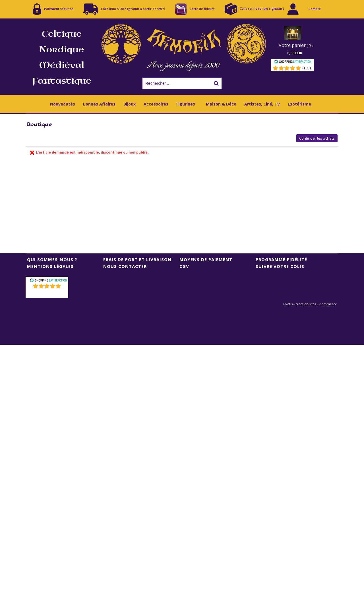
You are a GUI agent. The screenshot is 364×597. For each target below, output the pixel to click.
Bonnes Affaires (99, 104)
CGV (184, 266)
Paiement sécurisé (53, 9)
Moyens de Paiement (206, 259)
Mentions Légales (50, 266)
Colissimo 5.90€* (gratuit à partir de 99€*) (124, 9)
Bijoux (130, 104)
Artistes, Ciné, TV (262, 104)
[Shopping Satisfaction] (293, 62)
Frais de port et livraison (137, 259)
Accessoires (156, 104)
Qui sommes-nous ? (52, 259)
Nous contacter (125, 266)
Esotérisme (299, 104)
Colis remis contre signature (255, 9)
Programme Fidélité (281, 259)
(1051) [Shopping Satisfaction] (307, 68)
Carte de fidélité (195, 9)
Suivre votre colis (280, 266)
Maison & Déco (221, 104)
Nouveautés (63, 104)
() (48, 293)
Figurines (186, 104)
